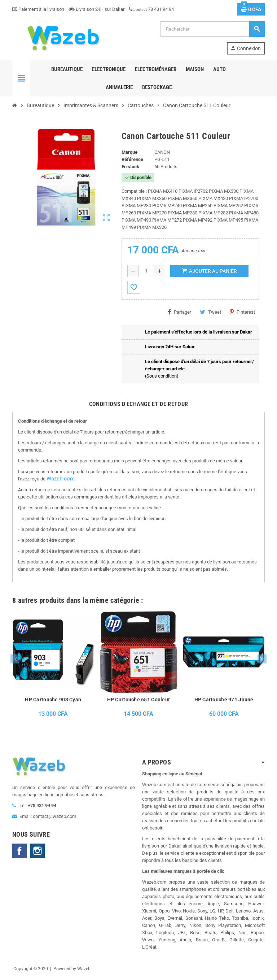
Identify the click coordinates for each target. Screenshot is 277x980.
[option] (53, 666)
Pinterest (242, 312)
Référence (132, 159)
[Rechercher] (212, 29)
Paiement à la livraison (38, 9)
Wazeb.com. (61, 479)
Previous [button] (15, 659)
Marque (129, 152)
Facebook (19, 851)
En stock (130, 167)
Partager (179, 312)
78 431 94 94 (151, 9)
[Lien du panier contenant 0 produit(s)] (251, 9)
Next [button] (262, 659)
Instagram (38, 851)
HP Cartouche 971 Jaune (224, 700)
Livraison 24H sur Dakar (96, 9)
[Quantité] (146, 271)
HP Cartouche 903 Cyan (53, 700)
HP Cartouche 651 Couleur (139, 700)
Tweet (210, 312)
